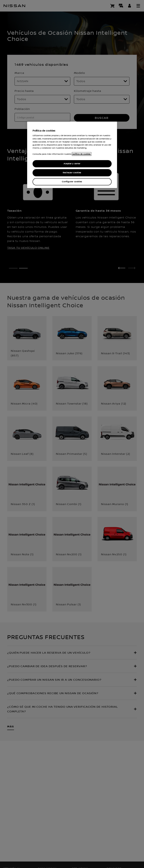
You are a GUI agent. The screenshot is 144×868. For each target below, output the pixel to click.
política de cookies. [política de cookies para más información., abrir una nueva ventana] (82, 154)
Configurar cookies (72, 182)
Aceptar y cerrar (72, 164)
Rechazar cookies (72, 173)
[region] (72, 155)
